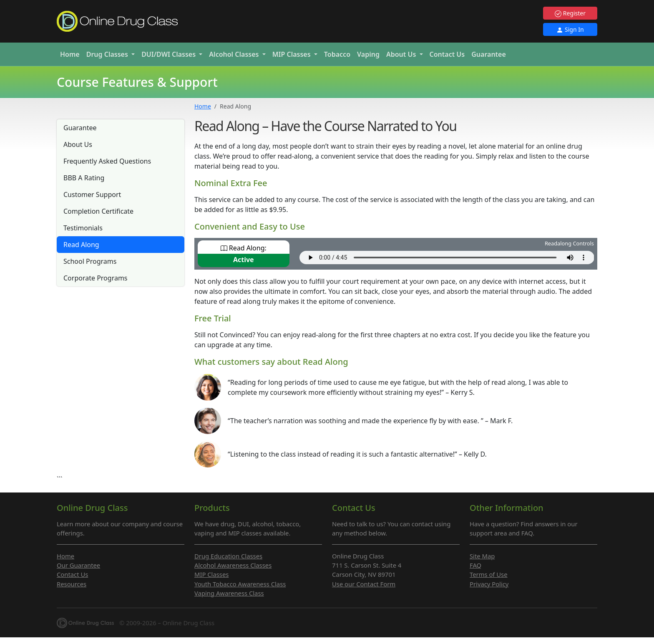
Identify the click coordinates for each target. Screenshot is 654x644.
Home (70, 54)
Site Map (482, 556)
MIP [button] (292, 54)
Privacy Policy (489, 584)
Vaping (368, 54)
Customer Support (92, 194)
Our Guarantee (78, 565)
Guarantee (489, 54)
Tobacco (337, 54)
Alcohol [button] (235, 54)
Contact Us (447, 54)
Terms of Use (489, 574)
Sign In (570, 29)
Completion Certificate (98, 211)
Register (570, 13)
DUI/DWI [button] (169, 54)
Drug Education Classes (228, 556)
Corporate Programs (96, 278)
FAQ (475, 565)
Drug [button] (108, 54)
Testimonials (83, 228)
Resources (72, 584)
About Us (78, 144)
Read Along (81, 245)
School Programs (90, 261)
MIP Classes (211, 574)
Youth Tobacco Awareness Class (240, 584)
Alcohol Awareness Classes (233, 565)
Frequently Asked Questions (107, 161)
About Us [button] (402, 54)
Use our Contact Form (364, 584)
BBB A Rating (84, 178)
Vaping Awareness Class (229, 593)
